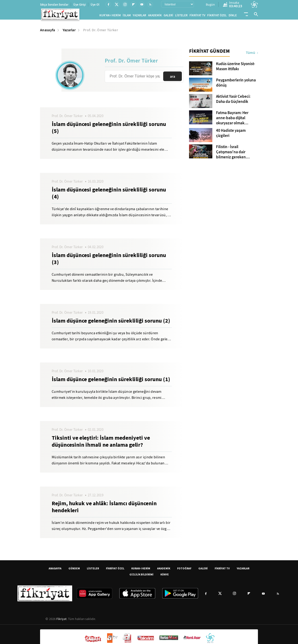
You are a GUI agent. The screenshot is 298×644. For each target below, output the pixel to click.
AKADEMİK (155, 16)
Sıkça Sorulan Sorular (54, 5)
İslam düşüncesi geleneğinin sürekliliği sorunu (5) (109, 129)
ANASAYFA (55, 570)
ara (173, 78)
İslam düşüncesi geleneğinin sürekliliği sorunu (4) (109, 195)
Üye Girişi (80, 5)
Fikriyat (61, 621)
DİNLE (233, 16)
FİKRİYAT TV (197, 16)
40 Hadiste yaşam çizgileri (231, 135)
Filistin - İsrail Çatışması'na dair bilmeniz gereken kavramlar (231, 154)
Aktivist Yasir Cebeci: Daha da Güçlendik (233, 101)
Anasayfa (48, 32)
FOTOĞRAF (184, 570)
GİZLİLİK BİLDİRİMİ (141, 576)
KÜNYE (165, 576)
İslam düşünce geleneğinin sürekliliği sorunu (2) (111, 323)
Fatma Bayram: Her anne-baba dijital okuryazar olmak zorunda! (232, 120)
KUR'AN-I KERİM (110, 16)
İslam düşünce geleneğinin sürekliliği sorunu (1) (111, 381)
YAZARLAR (139, 16)
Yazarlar (69, 32)
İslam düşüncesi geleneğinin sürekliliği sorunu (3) (109, 261)
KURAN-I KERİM (141, 570)
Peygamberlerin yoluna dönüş (236, 85)
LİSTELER (181, 16)
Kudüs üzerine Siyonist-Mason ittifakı (235, 68)
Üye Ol (95, 5)
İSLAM (127, 16)
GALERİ (168, 16)
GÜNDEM (74, 570)
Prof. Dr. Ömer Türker (101, 32)
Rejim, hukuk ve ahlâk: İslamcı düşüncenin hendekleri (104, 509)
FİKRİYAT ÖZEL (217, 16)
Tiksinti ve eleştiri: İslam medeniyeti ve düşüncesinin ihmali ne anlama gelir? (101, 443)
